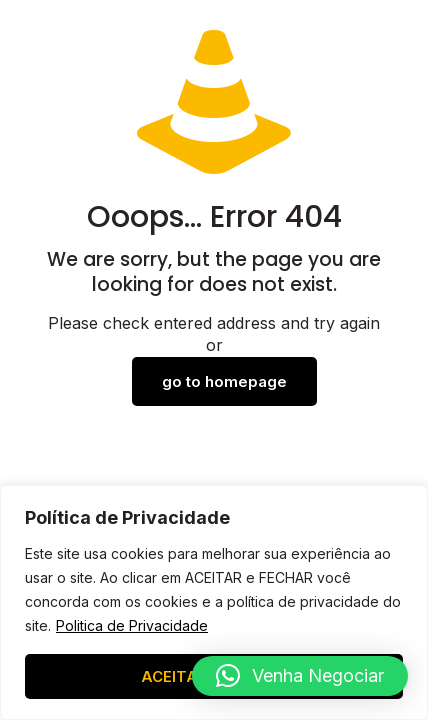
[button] (300, 676)
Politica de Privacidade (132, 625)
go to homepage (224, 381)
